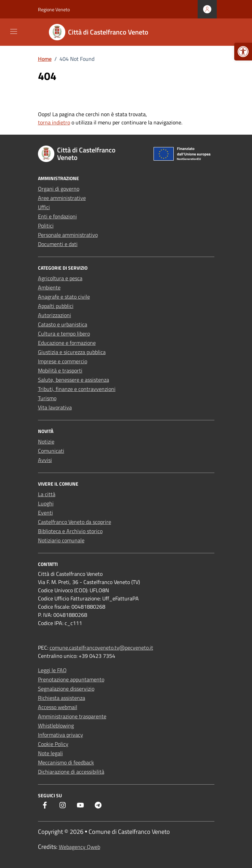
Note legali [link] (50, 753)
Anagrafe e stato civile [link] (64, 297)
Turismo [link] (47, 398)
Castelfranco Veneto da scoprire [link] (75, 522)
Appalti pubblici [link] (56, 306)
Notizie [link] (46, 442)
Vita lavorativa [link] (55, 407)
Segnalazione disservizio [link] (66, 689)
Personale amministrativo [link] (68, 235)
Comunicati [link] (51, 451)
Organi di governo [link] (59, 189)
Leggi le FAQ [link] (52, 670)
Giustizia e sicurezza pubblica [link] (72, 352)
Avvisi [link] (45, 460)
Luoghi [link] (46, 503)
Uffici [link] (44, 207)
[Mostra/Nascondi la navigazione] (14, 31)
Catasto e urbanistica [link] (63, 324)
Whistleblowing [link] (56, 725)
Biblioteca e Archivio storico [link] (70, 531)
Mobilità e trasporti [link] (60, 370)
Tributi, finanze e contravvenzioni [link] (77, 389)
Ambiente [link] (49, 287)
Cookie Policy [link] (53, 744)
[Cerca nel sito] (207, 32)
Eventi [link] (45, 513)
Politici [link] (46, 226)
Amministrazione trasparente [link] (72, 716)
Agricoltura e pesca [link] (60, 278)
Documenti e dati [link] (58, 244)
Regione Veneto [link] (54, 9)
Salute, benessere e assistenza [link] (74, 380)
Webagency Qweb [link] (79, 847)
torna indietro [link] (54, 122)
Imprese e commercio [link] (63, 361)
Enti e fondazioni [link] (57, 216)
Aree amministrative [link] (62, 198)
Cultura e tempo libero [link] (64, 334)
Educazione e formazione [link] (67, 343)
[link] (243, 52)
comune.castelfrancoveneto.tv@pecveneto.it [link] (101, 648)
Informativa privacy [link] (61, 735)
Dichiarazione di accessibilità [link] (71, 772)
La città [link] (47, 494)
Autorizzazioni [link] (55, 315)
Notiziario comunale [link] (61, 540)
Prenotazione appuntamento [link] (71, 679)
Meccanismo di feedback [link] (66, 762)
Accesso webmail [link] (58, 707)
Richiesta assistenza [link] (62, 698)
